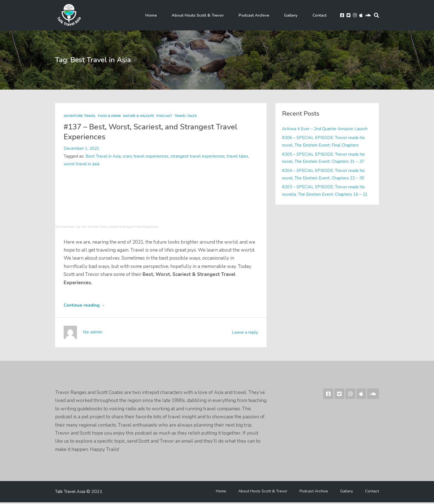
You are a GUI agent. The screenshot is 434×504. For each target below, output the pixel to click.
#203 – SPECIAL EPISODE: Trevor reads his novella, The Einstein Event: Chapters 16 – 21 (325, 190)
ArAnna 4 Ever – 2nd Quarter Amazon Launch (325, 129)
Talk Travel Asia (65, 227)
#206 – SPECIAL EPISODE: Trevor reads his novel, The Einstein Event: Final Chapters (325, 141)
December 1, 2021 (82, 148)
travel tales (240, 156)
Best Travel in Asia (103, 156)
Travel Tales (187, 116)
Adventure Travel (80, 116)
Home (163, 15)
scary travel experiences (146, 156)
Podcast (166, 116)
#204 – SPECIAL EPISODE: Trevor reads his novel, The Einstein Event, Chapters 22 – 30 (325, 174)
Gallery (293, 15)
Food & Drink (110, 116)
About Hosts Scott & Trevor (206, 15)
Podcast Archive (260, 15)
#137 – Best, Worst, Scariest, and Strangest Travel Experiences (160, 132)
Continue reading (86, 307)
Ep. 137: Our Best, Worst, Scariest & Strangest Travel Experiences (118, 227)
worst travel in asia (82, 164)
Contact (318, 15)
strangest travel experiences (199, 156)
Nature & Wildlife (139, 116)
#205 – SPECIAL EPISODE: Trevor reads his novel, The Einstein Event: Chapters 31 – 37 (325, 158)
